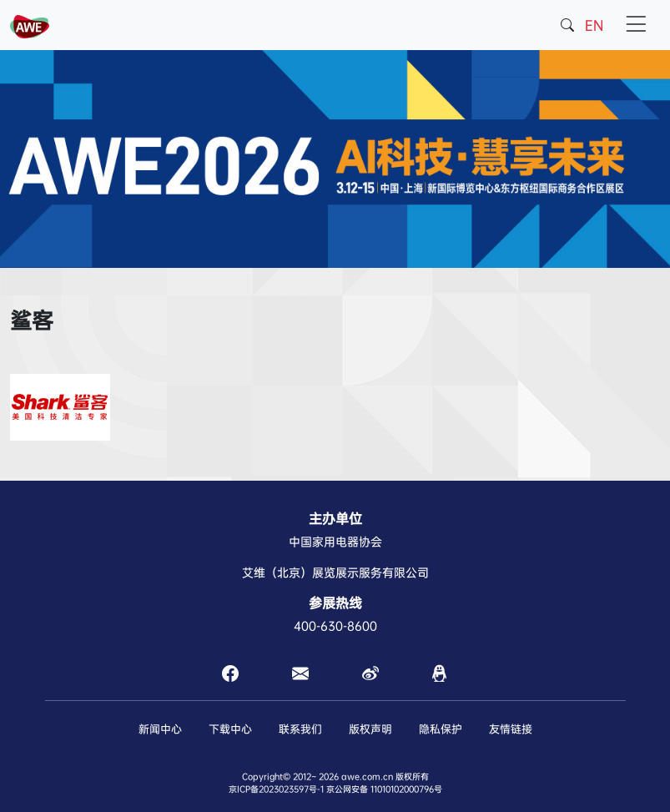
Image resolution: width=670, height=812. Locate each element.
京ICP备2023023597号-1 (276, 789)
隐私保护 (441, 729)
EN (594, 25)
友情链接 (511, 729)
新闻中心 (160, 729)
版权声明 (370, 729)
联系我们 (300, 729)
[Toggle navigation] (636, 25)
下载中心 (230, 729)
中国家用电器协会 (335, 542)
